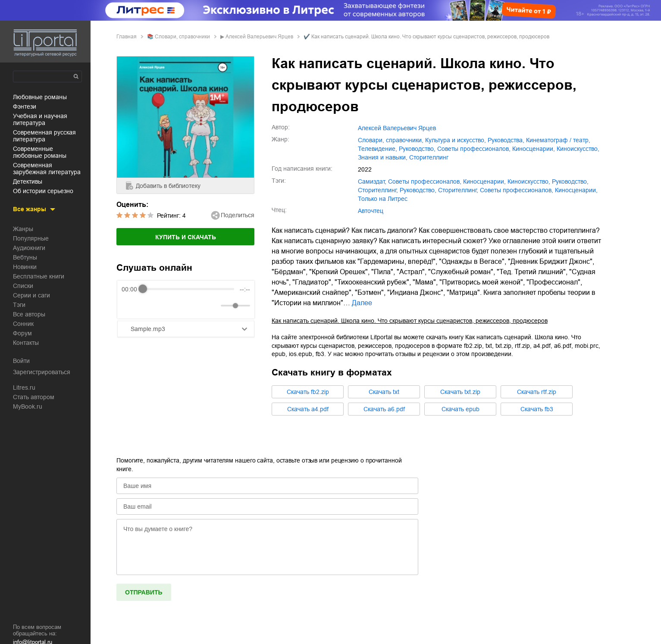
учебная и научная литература (40, 119)
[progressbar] (188, 289)
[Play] (149, 306)
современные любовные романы (40, 152)
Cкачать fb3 (537, 409)
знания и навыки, (383, 157)
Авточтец (371, 211)
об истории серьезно (43, 191)
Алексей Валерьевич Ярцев (259, 37)
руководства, (506, 140)
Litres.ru (24, 388)
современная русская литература (44, 136)
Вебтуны (25, 257)
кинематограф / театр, (558, 140)
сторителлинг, (378, 190)
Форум (22, 333)
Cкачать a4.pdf (308, 409)
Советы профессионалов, (517, 190)
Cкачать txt (384, 392)
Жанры (23, 229)
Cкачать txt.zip (460, 392)
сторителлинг (429, 157)
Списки (23, 286)
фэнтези (25, 106)
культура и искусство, (456, 140)
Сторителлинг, (458, 190)
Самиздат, (372, 181)
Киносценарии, (576, 190)
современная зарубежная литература (47, 169)
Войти (21, 361)
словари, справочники (182, 37)
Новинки (25, 267)
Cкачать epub (461, 409)
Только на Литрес (383, 199)
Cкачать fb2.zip (308, 392)
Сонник (23, 324)
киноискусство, (578, 149)
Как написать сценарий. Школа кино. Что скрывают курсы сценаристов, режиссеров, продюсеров (410, 321)
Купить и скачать (186, 237)
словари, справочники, (391, 140)
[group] (186, 300)
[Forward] (168, 305)
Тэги (19, 305)
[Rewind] (130, 305)
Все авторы (29, 314)
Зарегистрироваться (42, 372)
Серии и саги (31, 295)
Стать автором (34, 397)
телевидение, (377, 149)
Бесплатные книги (39, 276)
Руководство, (418, 190)
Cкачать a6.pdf (384, 409)
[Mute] (213, 306)
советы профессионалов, (474, 149)
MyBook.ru (28, 406)
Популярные (31, 238)
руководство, (417, 149)
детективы (28, 181)
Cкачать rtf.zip (537, 392)
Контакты (26, 343)
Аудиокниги (29, 248)
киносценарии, (534, 149)
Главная (127, 37)
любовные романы (40, 97)
